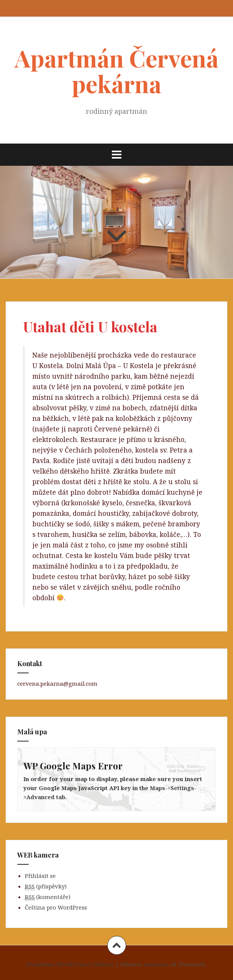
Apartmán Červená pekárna (117, 71)
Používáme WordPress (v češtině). (70, 964)
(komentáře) (48, 897)
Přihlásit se (40, 876)
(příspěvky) (46, 886)
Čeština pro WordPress (56, 907)
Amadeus (156, 964)
